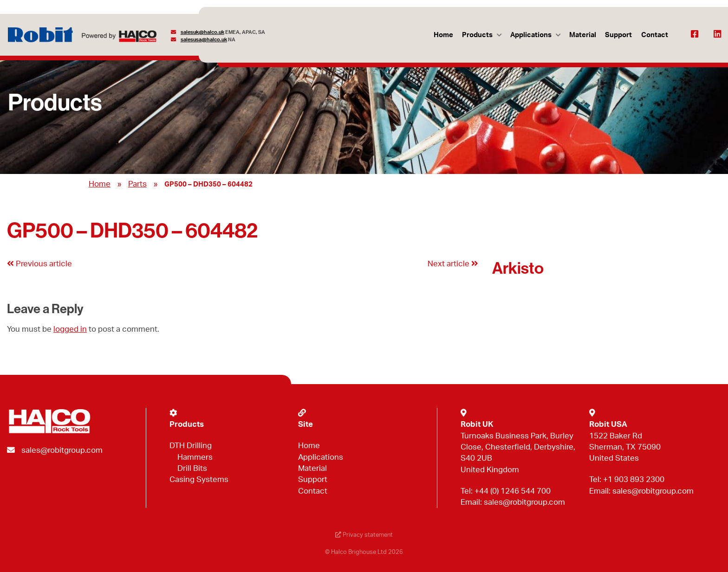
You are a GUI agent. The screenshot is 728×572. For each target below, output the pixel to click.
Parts (137, 184)
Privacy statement (364, 535)
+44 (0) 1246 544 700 (513, 491)
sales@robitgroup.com (62, 450)
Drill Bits (192, 468)
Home (443, 35)
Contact (655, 35)
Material (583, 35)
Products (477, 35)
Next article (453, 264)
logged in (70, 329)
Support (618, 35)
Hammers (195, 457)
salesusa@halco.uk (204, 40)
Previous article (39, 264)
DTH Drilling (191, 446)
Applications (531, 35)
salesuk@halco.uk (202, 32)
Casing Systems (199, 479)
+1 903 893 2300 (634, 479)
